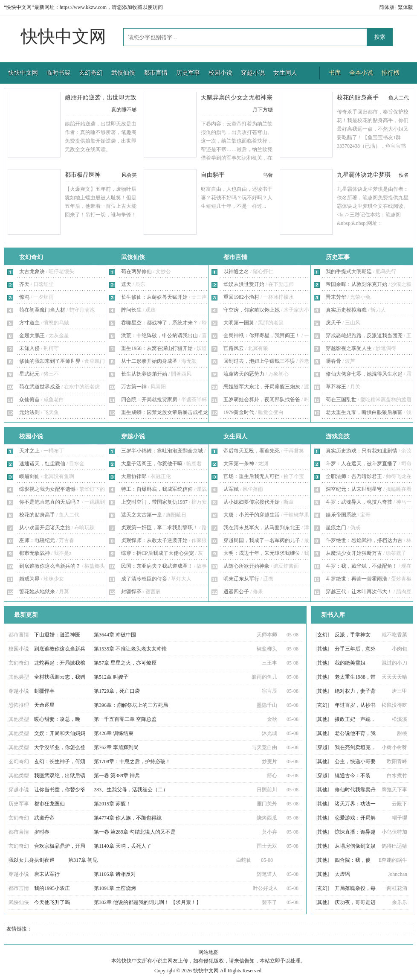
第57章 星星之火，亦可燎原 (125, 663)
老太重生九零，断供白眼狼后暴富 (364, 412)
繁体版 (405, 7)
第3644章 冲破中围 (115, 635)
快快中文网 (64, 36)
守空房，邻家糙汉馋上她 (252, 310)
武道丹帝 (44, 818)
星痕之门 (336, 528)
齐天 (24, 284)
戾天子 (333, 323)
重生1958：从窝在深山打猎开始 (157, 348)
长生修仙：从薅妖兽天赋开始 (154, 297)
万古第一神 (134, 387)
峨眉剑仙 (29, 476)
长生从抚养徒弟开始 (144, 374)
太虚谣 (342, 874)
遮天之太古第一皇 (142, 515)
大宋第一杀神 (239, 464)
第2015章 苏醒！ (112, 804)
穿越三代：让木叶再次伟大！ (359, 592)
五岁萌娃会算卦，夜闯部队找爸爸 (262, 400)
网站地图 (208, 952)
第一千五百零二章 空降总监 (125, 719)
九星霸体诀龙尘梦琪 (364, 175)
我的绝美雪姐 (350, 663)
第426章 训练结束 (114, 733)
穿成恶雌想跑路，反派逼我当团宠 (364, 335)
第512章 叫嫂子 (111, 677)
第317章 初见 (83, 860)
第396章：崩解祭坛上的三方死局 (131, 705)
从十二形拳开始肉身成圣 (149, 361)
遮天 (126, 284)
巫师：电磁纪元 (37, 540)
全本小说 (361, 73)
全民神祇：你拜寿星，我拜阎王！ (262, 335)
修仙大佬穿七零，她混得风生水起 (364, 374)
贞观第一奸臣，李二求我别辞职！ (159, 528)
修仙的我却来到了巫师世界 (50, 361)
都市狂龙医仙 (49, 804)
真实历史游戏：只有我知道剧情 (362, 451)
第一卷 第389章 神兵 (117, 776)
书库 (335, 73)
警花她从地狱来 (37, 592)
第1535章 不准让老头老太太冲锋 (130, 649)
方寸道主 (29, 323)
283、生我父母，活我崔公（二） (131, 790)
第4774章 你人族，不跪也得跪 (128, 818)
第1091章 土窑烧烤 (115, 888)
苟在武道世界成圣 (40, 387)
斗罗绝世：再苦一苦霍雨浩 (356, 579)
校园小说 (220, 73)
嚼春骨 (333, 361)
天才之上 (29, 451)
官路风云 (234, 348)
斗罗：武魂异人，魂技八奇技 (359, 502)
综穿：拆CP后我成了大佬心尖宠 (158, 553)
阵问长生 (131, 310)
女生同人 (285, 73)
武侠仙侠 (123, 73)
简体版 (387, 7)
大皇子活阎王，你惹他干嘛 (152, 464)
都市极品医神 (83, 175)
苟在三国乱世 (341, 400)
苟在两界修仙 (136, 271)
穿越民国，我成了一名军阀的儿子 (262, 540)
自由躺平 (213, 175)
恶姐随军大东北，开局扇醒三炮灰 (262, 387)
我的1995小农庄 (52, 888)
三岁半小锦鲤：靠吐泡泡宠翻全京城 (162, 451)
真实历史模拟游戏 (346, 310)
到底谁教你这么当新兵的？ (50, 566)
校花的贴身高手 (358, 98)
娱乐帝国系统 (341, 515)
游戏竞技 (338, 436)
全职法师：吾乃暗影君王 (354, 476)
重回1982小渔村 (241, 297)
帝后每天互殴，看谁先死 (252, 451)
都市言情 (156, 73)
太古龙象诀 (32, 271)
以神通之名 (236, 271)
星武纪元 (29, 374)
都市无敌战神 (35, 553)
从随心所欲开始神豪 (246, 566)
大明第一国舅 (239, 323)
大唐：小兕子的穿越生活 (252, 515)
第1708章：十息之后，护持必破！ (132, 761)
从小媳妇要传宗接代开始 (252, 502)
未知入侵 (29, 348)
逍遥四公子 (236, 592)
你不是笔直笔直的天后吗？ (50, 502)
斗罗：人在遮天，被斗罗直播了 (362, 464)
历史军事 (188, 73)
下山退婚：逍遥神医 (57, 635)
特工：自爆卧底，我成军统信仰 (157, 489)
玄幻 (322, 635)
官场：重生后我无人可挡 (252, 476)
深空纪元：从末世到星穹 (354, 489)
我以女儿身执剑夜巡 (32, 860)
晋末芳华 (336, 297)
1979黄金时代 (239, 412)
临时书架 (58, 73)
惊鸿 (24, 297)
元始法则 (29, 412)
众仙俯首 (29, 400)
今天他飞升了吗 (52, 902)
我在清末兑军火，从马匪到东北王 (262, 528)
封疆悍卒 (131, 592)
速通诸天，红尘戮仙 (42, 464)
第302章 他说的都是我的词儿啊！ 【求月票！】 (148, 902)
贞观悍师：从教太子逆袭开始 (154, 540)
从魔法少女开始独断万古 (354, 553)
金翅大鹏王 (32, 335)
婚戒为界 (29, 579)
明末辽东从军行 (241, 579)
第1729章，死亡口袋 (117, 691)
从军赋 (231, 489)
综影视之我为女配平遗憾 (47, 489)
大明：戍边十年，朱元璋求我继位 (262, 553)
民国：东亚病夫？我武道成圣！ (157, 566)
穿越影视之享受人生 (349, 348)
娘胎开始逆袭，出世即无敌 (101, 98)
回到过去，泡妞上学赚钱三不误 (259, 361)
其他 (322, 649)
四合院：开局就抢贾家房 (149, 400)
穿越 (322, 747)
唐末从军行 (47, 874)
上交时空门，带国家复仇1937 (154, 502)
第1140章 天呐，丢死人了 (123, 846)
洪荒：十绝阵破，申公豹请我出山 (159, 335)
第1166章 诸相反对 (115, 874)
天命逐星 (44, 705)
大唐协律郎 (134, 476)
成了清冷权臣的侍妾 (144, 579)
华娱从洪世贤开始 (244, 284)
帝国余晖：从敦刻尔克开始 (356, 284)
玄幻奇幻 (91, 73)
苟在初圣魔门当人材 (42, 310)
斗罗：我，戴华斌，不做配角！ (362, 566)
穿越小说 (253, 73)
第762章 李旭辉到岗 (116, 747)
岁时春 (42, 832)
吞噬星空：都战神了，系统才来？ (159, 323)
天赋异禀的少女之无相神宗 (237, 98)
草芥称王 (336, 387)
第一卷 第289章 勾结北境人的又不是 (135, 832)
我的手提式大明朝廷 (349, 271)
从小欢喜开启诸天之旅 (45, 528)
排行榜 (391, 73)
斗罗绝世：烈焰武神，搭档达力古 (364, 540)
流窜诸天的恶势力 (244, 374)
